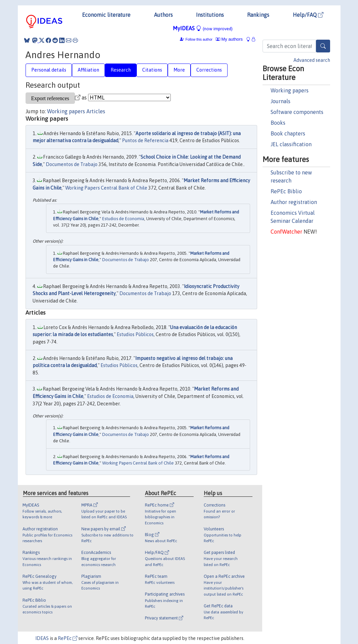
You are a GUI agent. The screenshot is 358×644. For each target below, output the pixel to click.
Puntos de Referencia (145, 140)
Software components (297, 112)
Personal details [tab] (49, 70)
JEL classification (291, 144)
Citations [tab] (152, 70)
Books (278, 123)
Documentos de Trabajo (72, 164)
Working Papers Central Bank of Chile (106, 188)
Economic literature (106, 15)
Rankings (258, 15)
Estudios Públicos (135, 334)
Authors (163, 15)
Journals (281, 101)
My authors (229, 39)
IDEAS (42, 638)
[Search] (323, 46)
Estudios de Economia (123, 219)
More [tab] (179, 70)
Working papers (290, 90)
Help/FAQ (308, 15)
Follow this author (199, 39)
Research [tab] (121, 70)
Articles (96, 111)
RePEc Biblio (286, 191)
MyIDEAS (203, 28)
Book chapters (288, 133)
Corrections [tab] (209, 70)
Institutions (210, 15)
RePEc (68, 638)
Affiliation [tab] (88, 70)
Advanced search (312, 60)
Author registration (294, 202)
